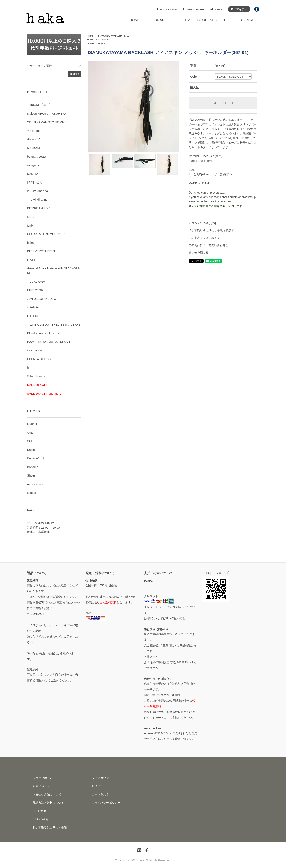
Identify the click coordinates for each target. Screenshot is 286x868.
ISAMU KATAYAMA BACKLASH (115, 36)
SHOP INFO (207, 20)
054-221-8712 (44, 523)
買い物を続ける (199, 252)
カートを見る (100, 794)
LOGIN (218, 9)
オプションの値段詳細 (203, 223)
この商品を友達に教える (204, 238)
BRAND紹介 (41, 819)
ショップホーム (43, 778)
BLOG (229, 20)
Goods (102, 43)
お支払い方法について (47, 794)
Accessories (105, 40)
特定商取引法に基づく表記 (50, 828)
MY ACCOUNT (169, 9)
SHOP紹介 (40, 811)
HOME (135, 20)
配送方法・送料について (48, 803)
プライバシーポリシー (106, 803)
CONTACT (250, 20)
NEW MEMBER (196, 9)
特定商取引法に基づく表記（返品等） (213, 231)
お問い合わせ (41, 786)
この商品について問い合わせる (208, 245)
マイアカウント (102, 778)
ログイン (98, 786)
